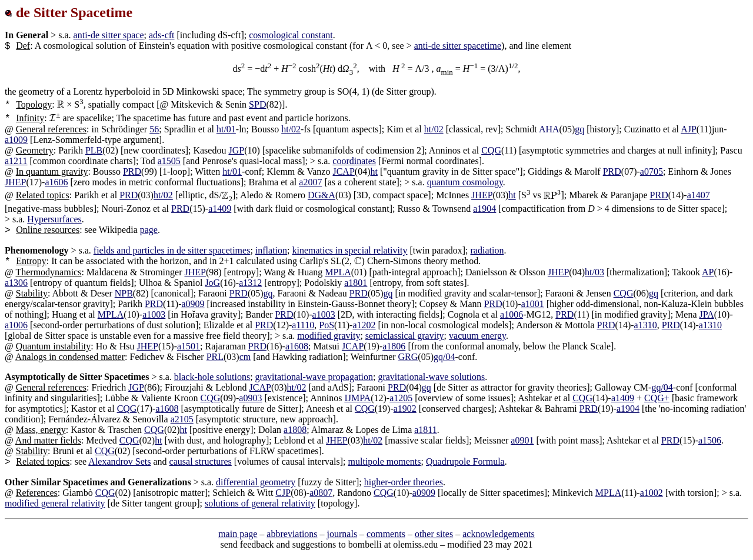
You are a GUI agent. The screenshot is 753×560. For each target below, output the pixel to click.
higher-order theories (404, 482)
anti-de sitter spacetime (458, 46)
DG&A (321, 196)
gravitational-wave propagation (314, 377)
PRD (132, 171)
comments (386, 534)
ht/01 (226, 129)
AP (708, 272)
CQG (491, 150)
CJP (283, 493)
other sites (434, 534)
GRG (408, 357)
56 (154, 129)
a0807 (321, 493)
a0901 (522, 440)
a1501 (189, 346)
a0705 (652, 171)
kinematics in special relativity (350, 250)
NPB (124, 293)
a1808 (295, 430)
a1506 (710, 440)
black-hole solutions (212, 377)
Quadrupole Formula (465, 461)
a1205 (401, 398)
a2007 (310, 182)
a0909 (193, 304)
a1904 (484, 209)
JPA (707, 314)
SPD (257, 104)
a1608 (297, 346)
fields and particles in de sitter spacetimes (172, 250)
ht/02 (291, 129)
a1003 (154, 314)
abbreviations (292, 534)
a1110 (303, 325)
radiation (487, 250)
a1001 (533, 304)
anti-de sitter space (109, 35)
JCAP (343, 171)
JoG (212, 283)
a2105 (182, 419)
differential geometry (256, 482)
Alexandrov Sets (119, 461)
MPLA (338, 272)
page (149, 230)
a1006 (512, 314)
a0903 (250, 398)
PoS (326, 325)
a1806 (394, 346)
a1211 (16, 161)
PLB (94, 150)
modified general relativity (55, 503)
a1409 (220, 209)
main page (238, 534)
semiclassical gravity (405, 336)
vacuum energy (477, 336)
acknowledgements (499, 534)
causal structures (201, 461)
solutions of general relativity (260, 503)
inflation (271, 250)
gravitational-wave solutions (431, 377)
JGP (236, 150)
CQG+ (657, 398)
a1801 (356, 283)
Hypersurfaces (54, 219)
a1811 (426, 430)
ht (374, 171)
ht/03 (594, 272)
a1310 (646, 325)
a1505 (169, 161)
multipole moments (385, 461)
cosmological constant (291, 35)
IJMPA (357, 398)
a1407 (699, 196)
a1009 (16, 140)
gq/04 (444, 357)
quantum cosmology (465, 182)
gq (579, 129)
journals (342, 534)
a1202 (364, 325)
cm (245, 357)
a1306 (16, 283)
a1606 (56, 182)
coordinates (354, 161)
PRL (215, 357)
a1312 (250, 283)
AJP (689, 129)
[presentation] (61, 104)
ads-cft (162, 35)
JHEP (15, 182)
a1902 (405, 409)
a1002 (652, 493)
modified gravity (329, 336)
